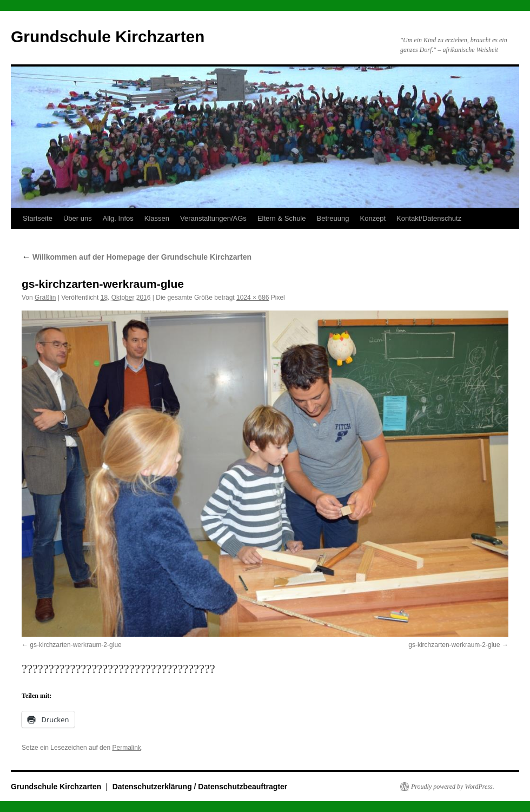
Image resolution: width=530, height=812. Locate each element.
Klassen (157, 218)
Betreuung (333, 218)
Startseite (38, 218)
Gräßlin (45, 298)
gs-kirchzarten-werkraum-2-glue (75, 645)
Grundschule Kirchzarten (108, 37)
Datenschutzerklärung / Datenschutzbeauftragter (200, 787)
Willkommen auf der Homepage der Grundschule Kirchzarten (137, 257)
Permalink (126, 748)
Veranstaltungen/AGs (213, 218)
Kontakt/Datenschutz (429, 218)
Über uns (78, 218)
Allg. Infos (118, 218)
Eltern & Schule (282, 218)
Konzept (373, 218)
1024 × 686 (253, 298)
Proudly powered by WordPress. (453, 787)
